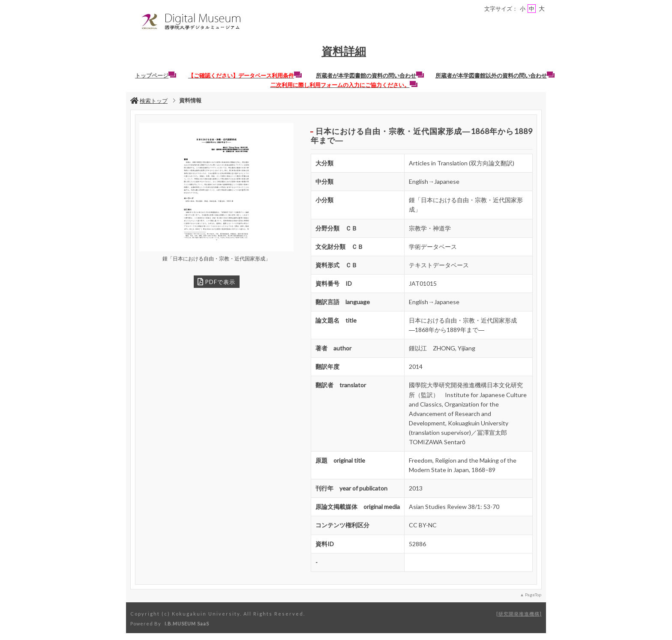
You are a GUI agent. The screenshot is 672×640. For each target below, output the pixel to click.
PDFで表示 (216, 282)
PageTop (533, 595)
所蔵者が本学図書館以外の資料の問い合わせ (495, 75)
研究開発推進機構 (519, 614)
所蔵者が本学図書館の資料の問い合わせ (370, 75)
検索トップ (149, 101)
